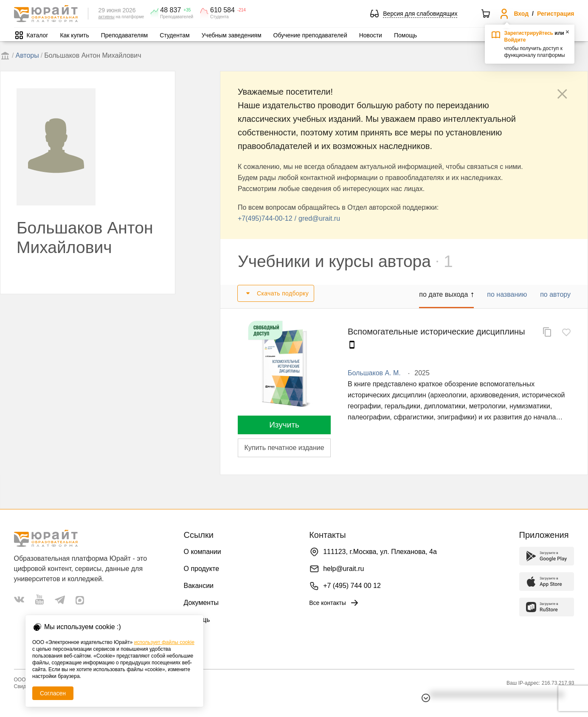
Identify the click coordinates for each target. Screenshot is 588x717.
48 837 (170, 10)
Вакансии (199, 586)
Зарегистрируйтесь (529, 33)
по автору (555, 294)
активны (107, 17)
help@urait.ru (343, 569)
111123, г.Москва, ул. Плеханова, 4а (380, 552)
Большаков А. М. (374, 373)
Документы (201, 603)
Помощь (405, 35)
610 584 (222, 10)
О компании (203, 552)
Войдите (515, 40)
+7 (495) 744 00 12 (352, 586)
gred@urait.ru (319, 218)
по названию (507, 294)
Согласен (53, 693)
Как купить (74, 35)
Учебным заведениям (232, 35)
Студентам (175, 35)
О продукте (202, 569)
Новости (371, 35)
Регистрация (556, 14)
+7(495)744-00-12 (265, 218)
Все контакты (334, 603)
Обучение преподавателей (310, 35)
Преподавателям (124, 35)
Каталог (38, 35)
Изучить (284, 425)
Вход (521, 14)
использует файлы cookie (164, 642)
